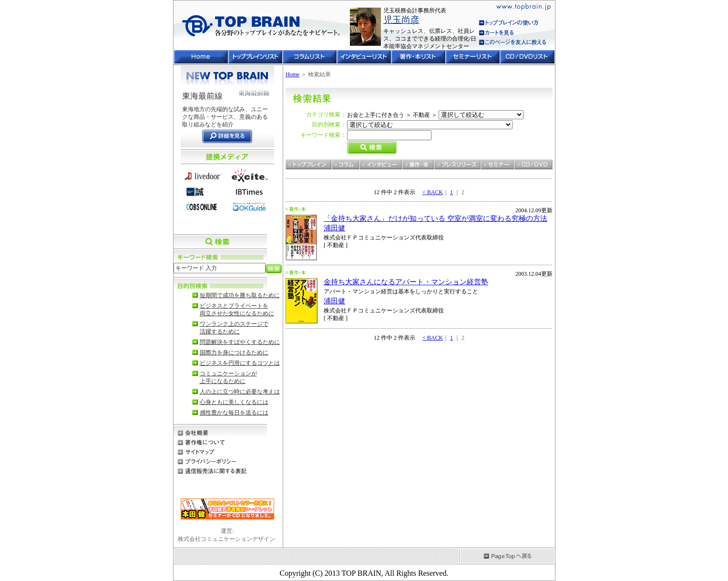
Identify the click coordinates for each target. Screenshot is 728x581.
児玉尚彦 (401, 20)
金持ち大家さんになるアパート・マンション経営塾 (406, 282)
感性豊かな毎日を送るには (234, 413)
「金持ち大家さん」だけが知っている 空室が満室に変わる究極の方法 (436, 218)
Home (292, 74)
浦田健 (334, 228)
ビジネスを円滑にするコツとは (240, 363)
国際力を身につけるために (234, 353)
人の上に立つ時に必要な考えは (240, 392)
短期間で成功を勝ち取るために (240, 295)
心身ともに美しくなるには (234, 402)
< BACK (433, 192)
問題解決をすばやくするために (240, 342)
